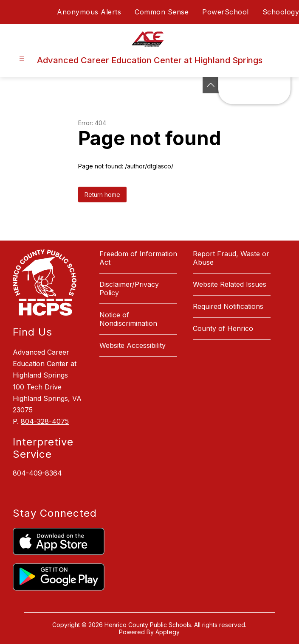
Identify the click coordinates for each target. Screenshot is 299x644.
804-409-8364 (37, 473)
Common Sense (162, 12)
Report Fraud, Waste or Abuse (231, 258)
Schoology (281, 12)
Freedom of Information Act (138, 258)
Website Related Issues (230, 284)
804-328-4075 (45, 421)
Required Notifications (228, 306)
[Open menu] (22, 59)
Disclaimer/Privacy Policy (129, 288)
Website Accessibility (133, 345)
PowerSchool (226, 12)
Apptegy (168, 632)
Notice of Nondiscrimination (128, 319)
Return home (102, 195)
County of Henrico (223, 328)
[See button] (211, 85)
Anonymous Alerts (89, 12)
